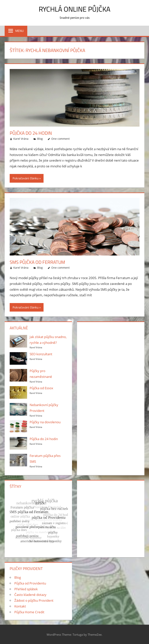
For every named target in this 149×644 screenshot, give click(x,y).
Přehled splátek (26, 589)
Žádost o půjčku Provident (34, 600)
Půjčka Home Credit (29, 612)
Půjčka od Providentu (30, 583)
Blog (40, 139)
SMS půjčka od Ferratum (37, 262)
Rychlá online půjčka (74, 9)
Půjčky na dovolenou (45, 422)
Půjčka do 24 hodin (31, 133)
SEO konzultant (41, 354)
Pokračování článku (26, 178)
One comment (60, 139)
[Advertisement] (110, 349)
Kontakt (20, 606)
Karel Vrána (21, 139)
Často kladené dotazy (30, 595)
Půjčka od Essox (41, 388)
